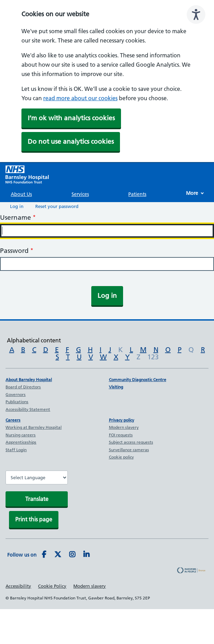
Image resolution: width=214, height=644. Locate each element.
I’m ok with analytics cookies (71, 118)
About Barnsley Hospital (29, 380)
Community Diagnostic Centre (138, 380)
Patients (137, 194)
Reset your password (57, 206)
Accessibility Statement (28, 409)
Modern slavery (124, 427)
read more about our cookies (80, 98)
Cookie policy (121, 457)
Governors (16, 394)
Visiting (116, 387)
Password (14, 251)
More (192, 193)
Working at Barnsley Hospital (34, 427)
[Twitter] (58, 555)
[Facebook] (44, 555)
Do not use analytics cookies (71, 141)
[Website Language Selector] (37, 477)
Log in (17, 206)
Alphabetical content (34, 340)
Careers (13, 420)
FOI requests (121, 435)
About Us (21, 194)
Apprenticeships (21, 442)
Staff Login (16, 450)
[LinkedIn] (86, 555)
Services (80, 194)
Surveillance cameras (129, 450)
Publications (17, 402)
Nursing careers (21, 435)
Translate (37, 499)
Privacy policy (122, 420)
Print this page (34, 519)
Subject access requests (131, 442)
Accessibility (18, 586)
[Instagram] (72, 555)
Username (16, 217)
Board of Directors (23, 387)
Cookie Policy (52, 586)
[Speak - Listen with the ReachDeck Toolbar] (196, 15)
